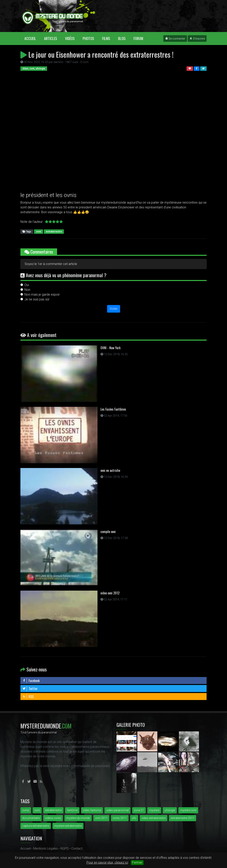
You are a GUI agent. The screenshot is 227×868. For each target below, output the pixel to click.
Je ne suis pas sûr (37, 299)
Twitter (30, 689)
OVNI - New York (110, 348)
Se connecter (175, 39)
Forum (138, 38)
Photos (88, 38)
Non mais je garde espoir (42, 294)
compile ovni (108, 532)
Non (27, 290)
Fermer (137, 862)
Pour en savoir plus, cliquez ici (107, 862)
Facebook (31, 681)
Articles (51, 38)
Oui (27, 285)
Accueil (32, 38)
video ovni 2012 (110, 593)
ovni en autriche (110, 470)
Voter (114, 309)
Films (106, 38)
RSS (28, 697)
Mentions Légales (46, 848)
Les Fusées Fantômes (113, 409)
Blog (122, 38)
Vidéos (70, 38)
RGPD (65, 848)
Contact (77, 848)
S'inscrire (197, 39)
